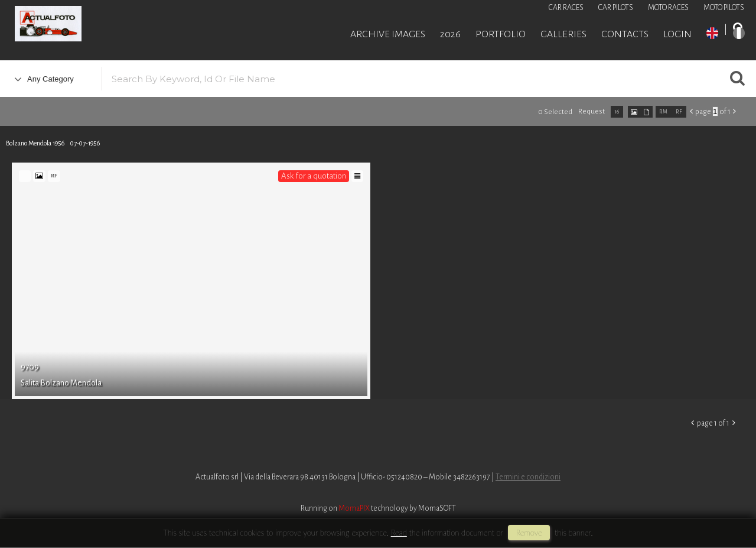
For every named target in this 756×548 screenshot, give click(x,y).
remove (529, 533)
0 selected (555, 112)
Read (399, 533)
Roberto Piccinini (142, 25)
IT (739, 33)
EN (712, 33)
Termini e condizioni (528, 477)
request (592, 111)
